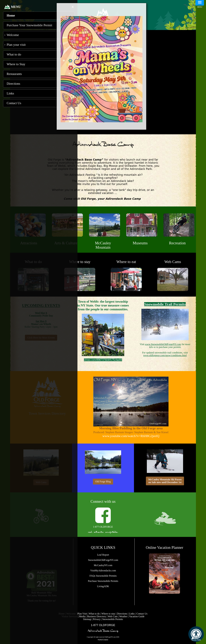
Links (132, 614)
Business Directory (96, 616)
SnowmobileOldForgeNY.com (103, 560)
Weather (123, 616)
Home (11, 15)
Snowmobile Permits (113, 619)
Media (82, 616)
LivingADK (103, 586)
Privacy (97, 619)
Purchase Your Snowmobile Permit (29, 25)
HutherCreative (103, 640)
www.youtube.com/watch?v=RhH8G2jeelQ (131, 436)
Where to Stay (16, 64)
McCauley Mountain (103, 245)
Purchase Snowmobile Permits (103, 581)
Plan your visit (16, 45)
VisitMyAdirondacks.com (103, 571)
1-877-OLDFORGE (103, 527)
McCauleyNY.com (103, 565)
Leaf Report (103, 555)
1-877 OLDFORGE (103, 625)
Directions (122, 614)
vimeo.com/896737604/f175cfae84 (103, 360)
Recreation (177, 243)
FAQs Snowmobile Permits (103, 576)
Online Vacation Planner (164, 547)
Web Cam (113, 616)
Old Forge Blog (103, 481)
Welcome (13, 35)
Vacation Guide (137, 616)
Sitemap (87, 619)
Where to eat (126, 262)
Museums (140, 243)
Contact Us (142, 614)
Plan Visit (82, 614)
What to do (94, 614)
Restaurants (14, 74)
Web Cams (173, 262)
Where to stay (80, 262)
